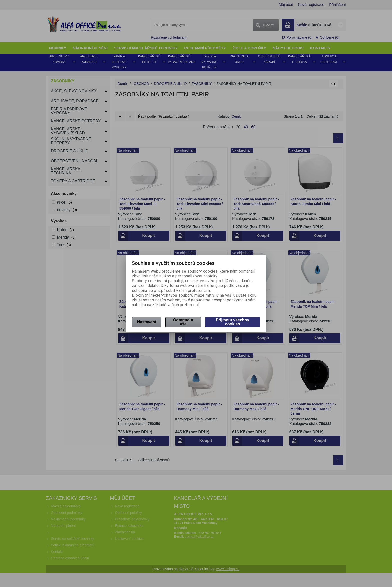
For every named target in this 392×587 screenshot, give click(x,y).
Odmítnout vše (183, 322)
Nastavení (147, 322)
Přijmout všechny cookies (233, 322)
